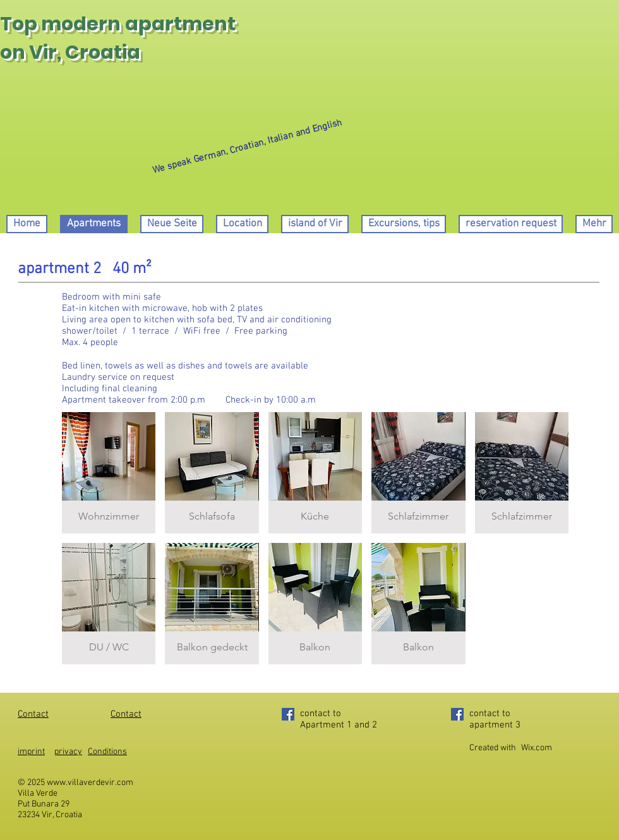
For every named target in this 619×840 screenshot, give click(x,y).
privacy (68, 752)
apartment (180, 24)
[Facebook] (288, 714)
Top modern (60, 24)
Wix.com (537, 748)
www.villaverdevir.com (90, 783)
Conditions (107, 752)
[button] (109, 473)
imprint (31, 752)
